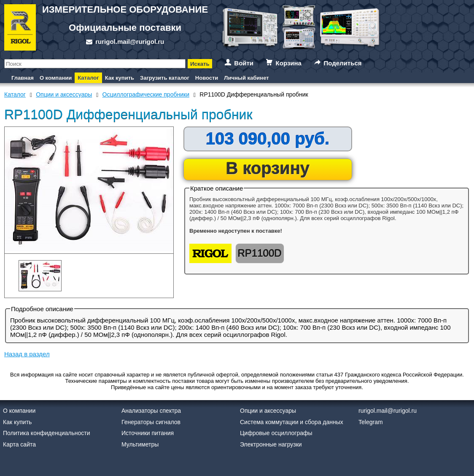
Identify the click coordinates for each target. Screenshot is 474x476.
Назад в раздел (27, 354)
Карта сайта (19, 444)
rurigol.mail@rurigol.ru (130, 42)
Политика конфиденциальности (47, 433)
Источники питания (148, 433)
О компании (56, 78)
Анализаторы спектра (151, 411)
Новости (207, 78)
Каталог (88, 78)
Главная (23, 78)
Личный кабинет (246, 78)
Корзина (289, 63)
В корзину (268, 168)
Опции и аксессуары (268, 411)
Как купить (120, 78)
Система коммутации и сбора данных (292, 422)
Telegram (371, 422)
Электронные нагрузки (271, 444)
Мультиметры (140, 444)
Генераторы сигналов (151, 422)
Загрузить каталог (165, 78)
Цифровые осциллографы (276, 433)
